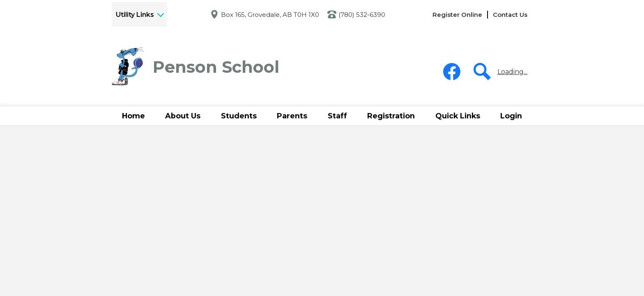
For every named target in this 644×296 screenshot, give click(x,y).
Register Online (457, 15)
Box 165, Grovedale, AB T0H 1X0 (270, 15)
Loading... (512, 72)
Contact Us (510, 15)
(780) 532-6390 (362, 15)
